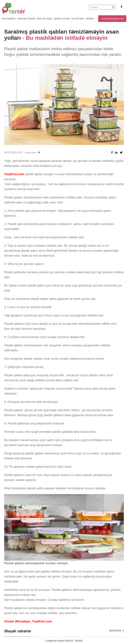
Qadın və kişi (63, 19)
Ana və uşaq (45, 19)
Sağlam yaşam (26, 19)
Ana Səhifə (9, 19)
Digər (92, 19)
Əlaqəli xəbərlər (18, 631)
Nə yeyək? (79, 19)
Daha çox (116, 631)
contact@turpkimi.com (112, 19)
